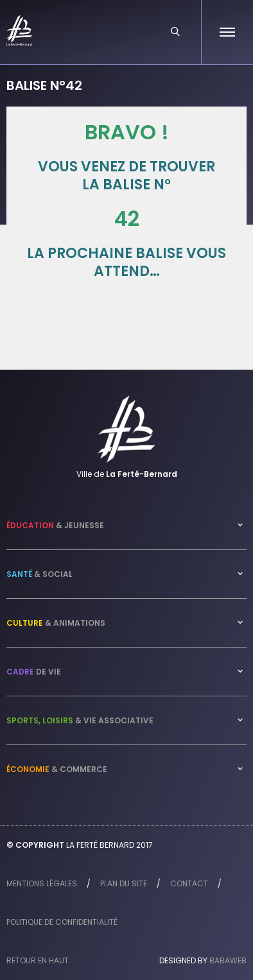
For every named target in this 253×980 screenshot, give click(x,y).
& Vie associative (80, 720)
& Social (39, 574)
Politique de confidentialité (62, 922)
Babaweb (228, 960)
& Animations (56, 623)
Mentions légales (42, 883)
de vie (34, 672)
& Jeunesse (55, 525)
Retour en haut (38, 960)
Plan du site (124, 883)
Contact (189, 883)
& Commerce (57, 769)
